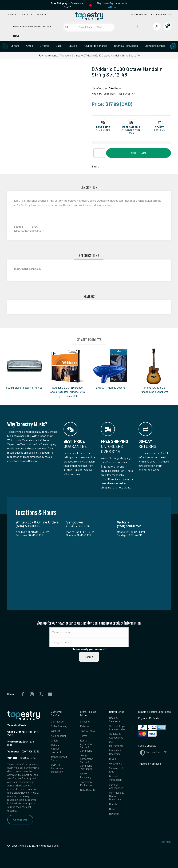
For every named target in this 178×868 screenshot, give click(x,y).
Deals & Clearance (23, 26)
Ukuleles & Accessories (116, 737)
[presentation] (5, 46)
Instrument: (22, 269)
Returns (85, 726)
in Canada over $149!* (68, 5)
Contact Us (20, 820)
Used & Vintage (42, 26)
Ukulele (73, 46)
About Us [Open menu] (41, 14)
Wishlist (56, 731)
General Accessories (116, 789)
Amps (29, 46)
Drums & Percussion (126, 46)
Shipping (85, 722)
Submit (89, 657)
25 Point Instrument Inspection (57, 770)
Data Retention (89, 793)
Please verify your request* (89, 649)
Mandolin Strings (71, 55)
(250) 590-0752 (22, 758)
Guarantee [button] (103, 130)
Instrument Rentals (161, 14)
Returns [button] (159, 130)
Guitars (15, 46)
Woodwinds (116, 765)
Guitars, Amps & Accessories (117, 728)
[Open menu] (9, 31)
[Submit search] (67, 27)
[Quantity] (99, 153)
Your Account (59, 736)
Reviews (114, 818)
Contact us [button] (26, 14)
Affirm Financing (86, 778)
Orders (55, 741)
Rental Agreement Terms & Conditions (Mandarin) (86, 764)
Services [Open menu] (12, 14)
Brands (113, 808)
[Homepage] (89, 16)
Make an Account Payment (56, 750)
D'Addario (115, 88)
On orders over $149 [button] (131, 132)
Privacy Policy (88, 731)
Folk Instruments (48, 55)
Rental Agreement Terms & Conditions (86, 747)
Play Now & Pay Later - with (112, 5)
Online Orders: (16, 731)
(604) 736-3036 (23, 751)
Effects (44, 46)
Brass (112, 761)
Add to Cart (138, 153)
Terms (84, 736)
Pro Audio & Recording (116, 754)
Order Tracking (59, 726)
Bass (59, 46)
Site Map (166, 842)
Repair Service (139, 14)
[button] (103, 127)
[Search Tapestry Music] (89, 27)
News (16, 36)
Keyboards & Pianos (96, 46)
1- (26, 731)
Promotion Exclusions (86, 787)
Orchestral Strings (155, 46)
